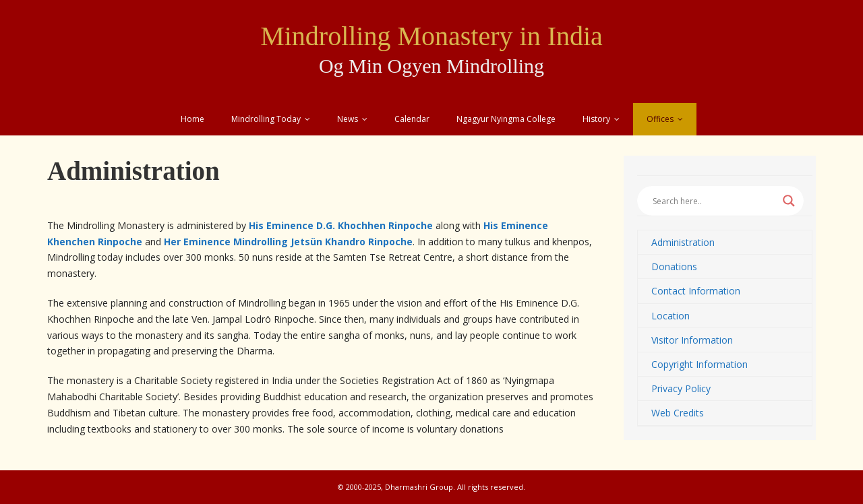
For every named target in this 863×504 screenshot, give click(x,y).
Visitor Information (692, 340)
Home (192, 119)
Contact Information (696, 291)
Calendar (412, 119)
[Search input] (714, 201)
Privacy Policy (681, 388)
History (596, 119)
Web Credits (678, 413)
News (348, 119)
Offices (660, 119)
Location (671, 316)
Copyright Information (700, 364)
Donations (674, 266)
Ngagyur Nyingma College (506, 119)
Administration (683, 242)
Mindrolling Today (266, 119)
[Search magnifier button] (789, 201)
